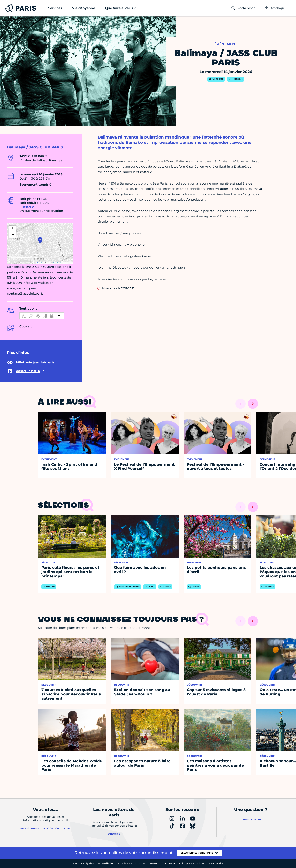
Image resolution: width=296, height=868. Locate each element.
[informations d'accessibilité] (42, 316)
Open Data (168, 863)
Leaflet (40, 263)
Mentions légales (83, 863)
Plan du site (216, 863)
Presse (154, 863)
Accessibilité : (122, 863)
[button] (40, 240)
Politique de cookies (192, 863)
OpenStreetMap (58, 263)
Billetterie (27, 207)
